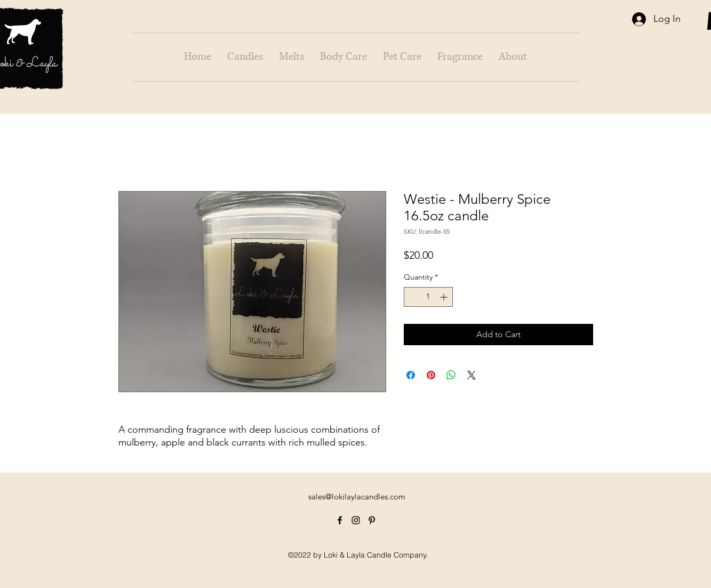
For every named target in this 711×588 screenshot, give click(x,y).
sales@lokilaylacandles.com (357, 496)
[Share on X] (472, 375)
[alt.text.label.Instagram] (356, 520)
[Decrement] (412, 297)
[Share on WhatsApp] (451, 375)
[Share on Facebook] (411, 375)
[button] (245, 57)
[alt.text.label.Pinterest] (372, 520)
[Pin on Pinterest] (431, 375)
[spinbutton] (428, 297)
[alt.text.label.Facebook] (340, 520)
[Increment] (445, 297)
